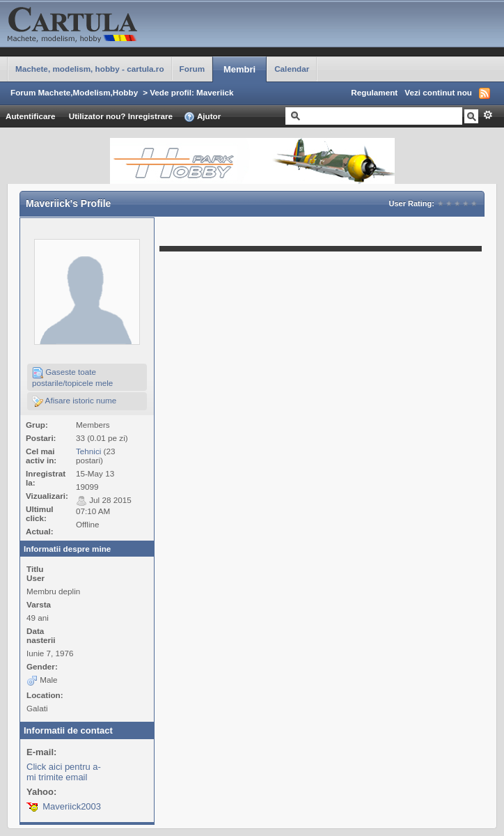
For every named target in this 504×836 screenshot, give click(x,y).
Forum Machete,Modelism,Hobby (74, 92)
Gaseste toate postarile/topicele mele (72, 377)
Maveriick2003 (72, 806)
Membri (239, 69)
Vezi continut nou (438, 92)
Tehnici (88, 451)
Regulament (374, 92)
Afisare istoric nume (74, 401)
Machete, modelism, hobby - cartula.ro (90, 69)
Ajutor (202, 117)
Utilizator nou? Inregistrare (121, 116)
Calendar (292, 69)
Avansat (488, 115)
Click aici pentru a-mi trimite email (64, 772)
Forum (192, 69)
